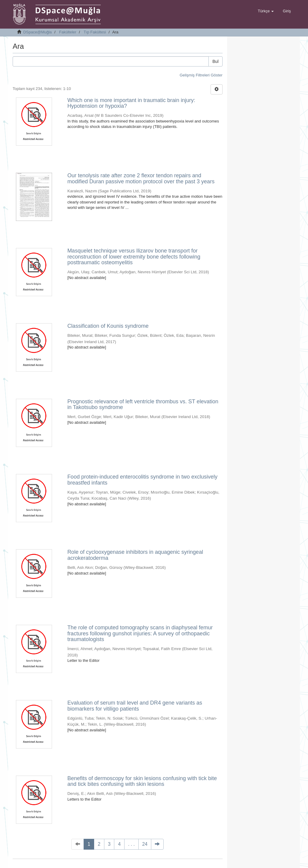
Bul (215, 61)
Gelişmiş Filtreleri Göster (201, 75)
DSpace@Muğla (37, 32)
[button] (266, 11)
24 (145, 844)
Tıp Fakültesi (95, 32)
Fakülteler (68, 32)
